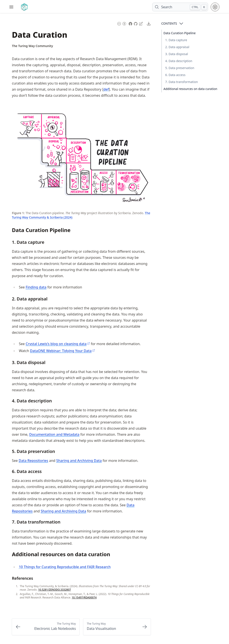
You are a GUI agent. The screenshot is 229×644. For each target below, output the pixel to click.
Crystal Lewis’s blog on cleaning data (58, 344)
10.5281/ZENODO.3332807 (55, 590)
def (106, 89)
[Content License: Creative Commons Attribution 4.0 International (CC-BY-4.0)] (122, 23)
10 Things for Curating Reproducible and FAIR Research (65, 567)
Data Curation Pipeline (180, 33)
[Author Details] (32, 46)
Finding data (36, 287)
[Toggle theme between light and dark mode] (215, 7)
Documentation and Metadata (54, 434)
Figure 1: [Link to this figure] (18, 213)
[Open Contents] (181, 24)
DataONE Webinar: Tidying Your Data (63, 351)
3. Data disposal (177, 54)
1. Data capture (176, 40)
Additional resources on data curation (191, 89)
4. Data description (179, 61)
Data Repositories (33, 461)
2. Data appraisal (177, 47)
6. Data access (175, 75)
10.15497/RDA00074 (84, 597)
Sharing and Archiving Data (79, 461)
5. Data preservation (180, 68)
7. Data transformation (182, 82)
